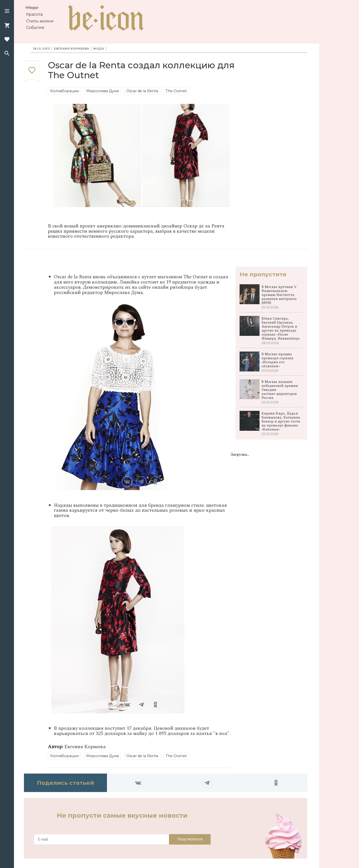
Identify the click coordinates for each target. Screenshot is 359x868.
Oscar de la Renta (142, 91)
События (35, 28)
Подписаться (190, 839)
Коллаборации (64, 91)
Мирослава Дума (102, 91)
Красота (34, 14)
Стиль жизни (40, 21)
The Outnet (176, 91)
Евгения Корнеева (72, 49)
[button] (7, 11)
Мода (32, 8)
